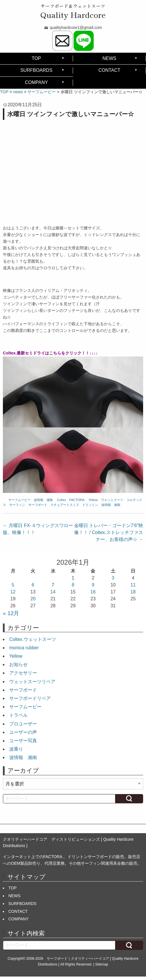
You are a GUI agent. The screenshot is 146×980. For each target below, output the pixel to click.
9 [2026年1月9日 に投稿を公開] (93, 585)
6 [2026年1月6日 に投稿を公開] (33, 585)
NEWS (109, 58)
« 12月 (11, 613)
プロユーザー (23, 724)
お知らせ (18, 664)
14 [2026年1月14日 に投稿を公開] (53, 592)
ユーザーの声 (23, 732)
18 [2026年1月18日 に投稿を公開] (133, 592)
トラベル (18, 715)
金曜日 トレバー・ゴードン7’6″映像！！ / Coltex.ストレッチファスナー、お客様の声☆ (109, 532)
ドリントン (90, 505)
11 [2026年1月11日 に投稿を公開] (133, 585)
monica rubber (24, 648)
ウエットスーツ (112, 500)
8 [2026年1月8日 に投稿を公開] (73, 585)
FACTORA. (77, 500)
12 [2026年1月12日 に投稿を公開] (13, 592)
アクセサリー (23, 673)
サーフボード (38, 505)
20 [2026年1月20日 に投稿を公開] (33, 599)
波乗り (16, 749)
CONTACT (109, 70)
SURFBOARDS (36, 70)
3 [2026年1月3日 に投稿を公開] (113, 578)
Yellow (93, 500)
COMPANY (36, 82)
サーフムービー (19, 500)
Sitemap (102, 964)
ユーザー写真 (23, 741)
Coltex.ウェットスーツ (33, 639)
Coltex (61, 500)
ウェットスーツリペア (32, 682)
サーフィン (17, 505)
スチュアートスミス (65, 505)
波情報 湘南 (43, 500)
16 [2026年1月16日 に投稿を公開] (93, 592)
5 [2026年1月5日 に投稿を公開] (13, 585)
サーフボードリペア (30, 698)
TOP (36, 58)
